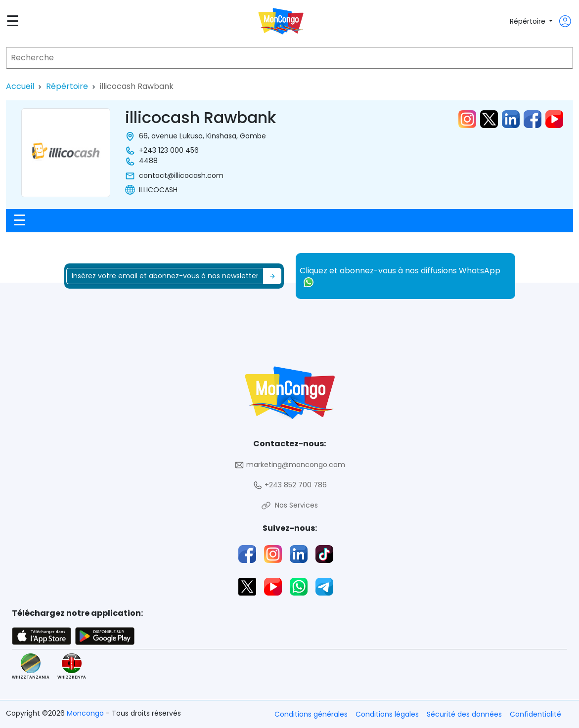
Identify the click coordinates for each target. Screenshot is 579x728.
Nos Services (289, 505)
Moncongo (86, 713)
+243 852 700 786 (290, 485)
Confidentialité (535, 714)
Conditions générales (311, 714)
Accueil (20, 86)
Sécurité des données (464, 714)
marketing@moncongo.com (290, 465)
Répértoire (529, 21)
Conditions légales (387, 714)
